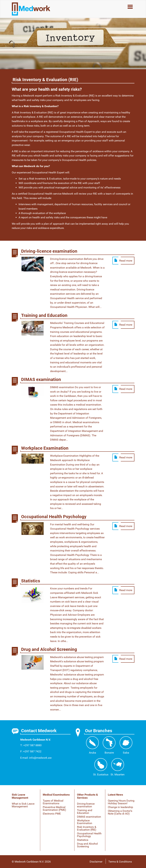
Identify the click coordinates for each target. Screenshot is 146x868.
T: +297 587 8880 (31, 745)
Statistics (83, 840)
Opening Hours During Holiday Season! (121, 802)
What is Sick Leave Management (23, 805)
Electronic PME (52, 814)
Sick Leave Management (20, 796)
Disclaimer (96, 862)
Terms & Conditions (120, 862)
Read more (126, 261)
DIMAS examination (89, 817)
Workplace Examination (85, 822)
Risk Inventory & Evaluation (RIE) (87, 828)
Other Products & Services (87, 796)
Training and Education (85, 812)
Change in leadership (120, 807)
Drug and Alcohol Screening (87, 845)
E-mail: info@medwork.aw (36, 758)
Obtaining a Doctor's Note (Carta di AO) (120, 812)
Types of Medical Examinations (53, 802)
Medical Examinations (56, 795)
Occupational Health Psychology (89, 835)
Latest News (115, 795)
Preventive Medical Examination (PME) (54, 808)
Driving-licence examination (86, 805)
